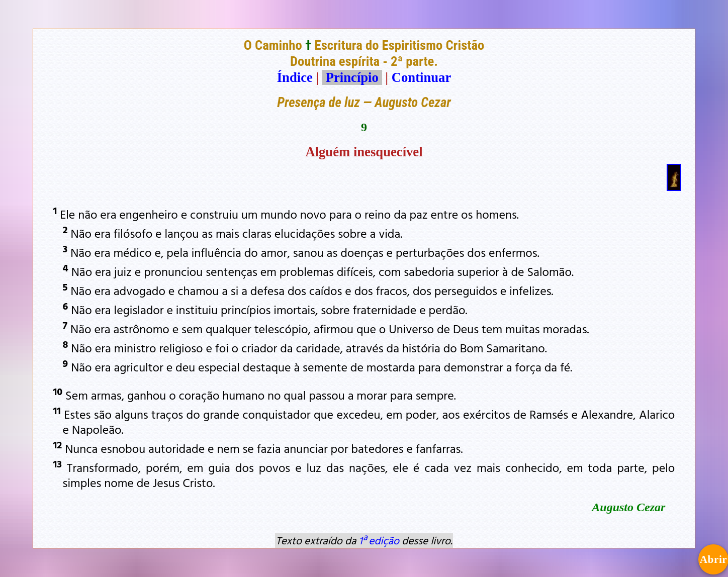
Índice (295, 77)
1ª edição (379, 540)
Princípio (352, 77)
